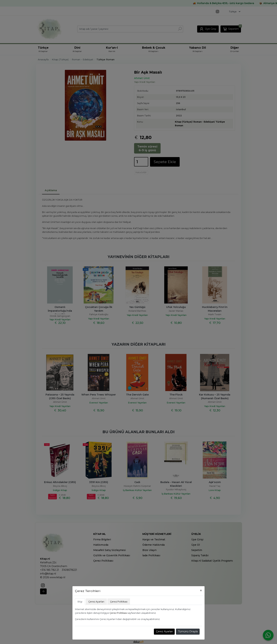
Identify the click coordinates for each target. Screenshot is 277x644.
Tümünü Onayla (188, 631)
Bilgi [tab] (80, 602)
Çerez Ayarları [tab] (96, 602)
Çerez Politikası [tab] (119, 602)
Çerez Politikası (118, 613)
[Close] (201, 590)
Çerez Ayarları (164, 631)
